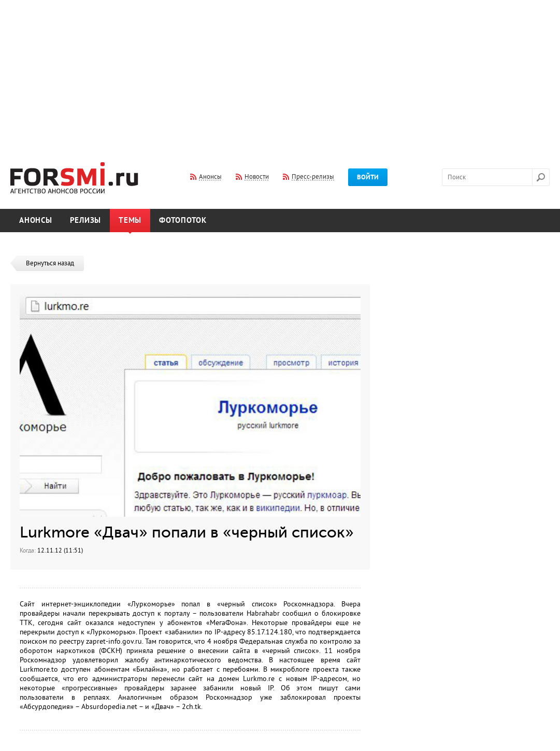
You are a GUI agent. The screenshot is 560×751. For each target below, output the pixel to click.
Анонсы (36, 221)
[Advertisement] (280, 74)
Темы (130, 221)
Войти (368, 177)
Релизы (86, 221)
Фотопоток (183, 221)
